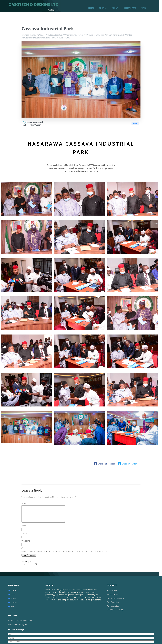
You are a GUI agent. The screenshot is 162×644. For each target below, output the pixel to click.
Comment (26, 503)
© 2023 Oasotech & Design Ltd (81, 640)
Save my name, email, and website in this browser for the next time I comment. (64, 551)
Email (25, 533)
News (135, 124)
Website (26, 541)
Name (25, 526)
